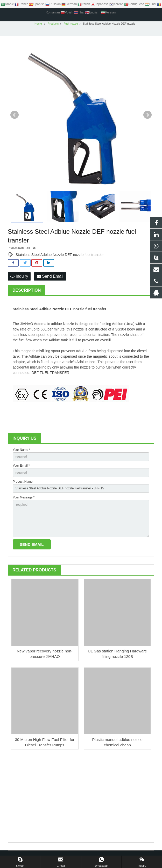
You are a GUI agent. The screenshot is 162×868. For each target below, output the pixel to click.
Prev (15, 116)
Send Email (50, 278)
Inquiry (19, 278)
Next (147, 116)
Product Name (23, 483)
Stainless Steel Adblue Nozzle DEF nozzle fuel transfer (60, 256)
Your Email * (21, 467)
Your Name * (22, 451)
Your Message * (24, 499)
